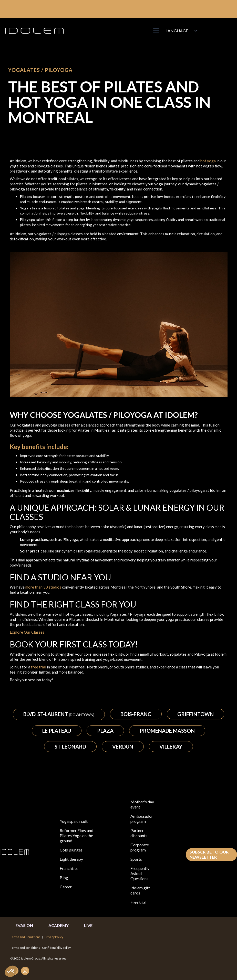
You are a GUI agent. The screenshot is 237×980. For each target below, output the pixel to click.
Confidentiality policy (56, 948)
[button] (155, 31)
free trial (39, 667)
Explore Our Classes (27, 632)
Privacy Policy (54, 937)
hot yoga (208, 161)
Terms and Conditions (25, 937)
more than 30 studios (43, 587)
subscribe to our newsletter (209, 854)
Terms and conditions (25, 948)
